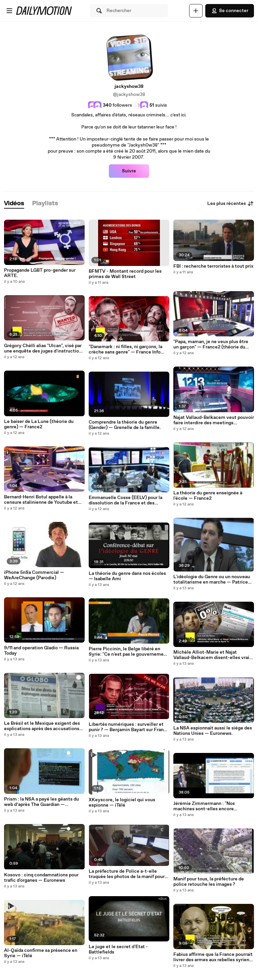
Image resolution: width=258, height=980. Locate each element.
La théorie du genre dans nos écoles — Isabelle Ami (127, 576)
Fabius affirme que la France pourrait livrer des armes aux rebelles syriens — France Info (213, 957)
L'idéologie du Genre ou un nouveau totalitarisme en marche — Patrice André (212, 580)
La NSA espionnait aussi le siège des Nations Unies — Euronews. (213, 731)
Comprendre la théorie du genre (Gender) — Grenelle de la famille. (125, 425)
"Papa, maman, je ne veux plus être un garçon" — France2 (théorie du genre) (211, 344)
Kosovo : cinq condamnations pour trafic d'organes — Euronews (41, 878)
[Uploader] (196, 11)
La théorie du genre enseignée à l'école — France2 (208, 496)
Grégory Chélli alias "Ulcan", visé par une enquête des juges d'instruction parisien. (43, 348)
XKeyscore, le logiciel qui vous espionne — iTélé (122, 803)
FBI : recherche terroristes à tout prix (213, 266)
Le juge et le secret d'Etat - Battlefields (118, 949)
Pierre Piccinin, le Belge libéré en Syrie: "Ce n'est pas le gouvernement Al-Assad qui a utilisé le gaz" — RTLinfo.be (128, 652)
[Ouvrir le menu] (9, 11)
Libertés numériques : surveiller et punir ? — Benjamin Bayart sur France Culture (129, 727)
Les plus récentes (231, 204)
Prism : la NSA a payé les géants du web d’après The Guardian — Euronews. (41, 802)
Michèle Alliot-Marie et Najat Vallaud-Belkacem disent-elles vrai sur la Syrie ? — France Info (211, 655)
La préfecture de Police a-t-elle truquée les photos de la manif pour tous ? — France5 (127, 874)
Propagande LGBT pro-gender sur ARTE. (40, 273)
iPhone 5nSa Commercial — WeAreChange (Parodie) (34, 575)
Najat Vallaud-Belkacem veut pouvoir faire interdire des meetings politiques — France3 (214, 420)
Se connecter (230, 11)
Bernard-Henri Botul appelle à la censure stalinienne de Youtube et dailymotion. (41, 500)
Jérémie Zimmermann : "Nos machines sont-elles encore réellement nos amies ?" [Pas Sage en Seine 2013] (214, 806)
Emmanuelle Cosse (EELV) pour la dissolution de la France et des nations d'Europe (125, 500)
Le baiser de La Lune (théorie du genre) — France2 (39, 424)
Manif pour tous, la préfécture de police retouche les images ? (209, 882)
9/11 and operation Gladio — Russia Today (41, 651)
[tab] (14, 204)
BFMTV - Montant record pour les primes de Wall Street (125, 274)
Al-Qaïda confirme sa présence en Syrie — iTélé (41, 953)
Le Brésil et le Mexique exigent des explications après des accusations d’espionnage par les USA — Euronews (42, 726)
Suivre (129, 171)
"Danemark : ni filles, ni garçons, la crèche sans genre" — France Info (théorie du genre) (125, 349)
